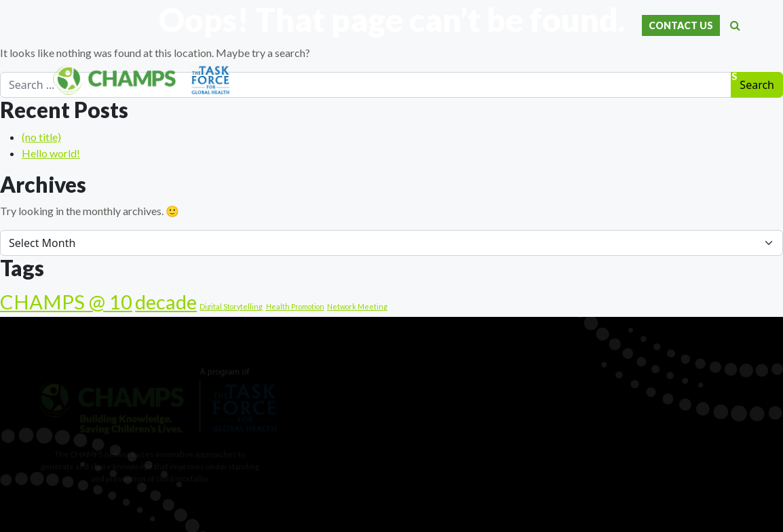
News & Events (698, 77)
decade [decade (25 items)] (166, 302)
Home (288, 77)
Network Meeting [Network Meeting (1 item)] (357, 306)
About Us (337, 77)
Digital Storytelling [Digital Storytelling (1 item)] (231, 306)
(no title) (41, 137)
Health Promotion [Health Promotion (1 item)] (295, 306)
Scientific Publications (495, 77)
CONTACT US (681, 25)
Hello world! (51, 153)
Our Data (397, 77)
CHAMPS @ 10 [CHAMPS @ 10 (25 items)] (66, 302)
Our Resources (609, 77)
